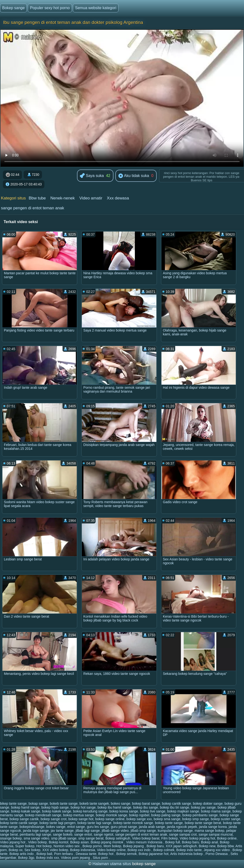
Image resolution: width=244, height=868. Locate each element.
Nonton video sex (67, 846)
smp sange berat (91, 838)
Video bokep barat (146, 838)
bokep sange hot (81, 819)
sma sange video (36, 838)
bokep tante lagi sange (94, 823)
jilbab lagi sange (88, 831)
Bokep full (172, 842)
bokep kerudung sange (90, 811)
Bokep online (227, 838)
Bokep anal (209, 842)
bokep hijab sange (55, 807)
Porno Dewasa (217, 854)
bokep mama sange (216, 811)
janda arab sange (152, 827)
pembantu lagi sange (35, 834)
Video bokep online (111, 850)
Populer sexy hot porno (50, 8)
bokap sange (38, 804)
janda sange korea (213, 827)
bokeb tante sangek (94, 804)
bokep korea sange (124, 811)
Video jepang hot (13, 842)
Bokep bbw (226, 846)
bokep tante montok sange (133, 823)
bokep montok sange (112, 815)
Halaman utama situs (112, 864)
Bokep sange (13, 8)
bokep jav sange (203, 807)
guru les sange (98, 827)
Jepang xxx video (217, 850)
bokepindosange (32, 827)
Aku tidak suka (134, 176)
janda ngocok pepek (182, 827)
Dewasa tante (86, 854)
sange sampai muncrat (216, 834)
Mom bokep (112, 846)
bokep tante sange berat (203, 823)
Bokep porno (92, 846)
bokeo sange (120, 804)
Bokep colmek (164, 850)
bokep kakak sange (26, 811)
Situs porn (101, 858)
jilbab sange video (115, 831)
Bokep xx (16, 850)
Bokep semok (127, 854)
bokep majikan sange (183, 811)
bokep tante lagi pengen (57, 823)
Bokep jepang (134, 846)
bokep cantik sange (177, 804)
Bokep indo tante (189, 850)
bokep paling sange (166, 815)
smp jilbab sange (64, 838)
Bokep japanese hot (153, 854)
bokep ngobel (139, 815)
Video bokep (38, 842)
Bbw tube (37, 198)
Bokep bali (44, 854)
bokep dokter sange (208, 804)
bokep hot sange (83, 807)
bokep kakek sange (57, 811)
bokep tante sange (169, 823)
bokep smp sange (196, 819)
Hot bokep (44, 846)
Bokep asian (80, 842)
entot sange (76, 827)
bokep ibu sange (146, 807)
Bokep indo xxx (47, 858)
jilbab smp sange (143, 831)
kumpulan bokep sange (175, 831)
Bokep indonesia (83, 850)
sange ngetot (103, 834)
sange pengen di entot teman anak (33, 208)
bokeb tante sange (64, 804)
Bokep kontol (59, 842)
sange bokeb (63, 834)
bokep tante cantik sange (19, 823)
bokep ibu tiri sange (174, 807)
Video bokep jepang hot (198, 838)
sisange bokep (11, 838)
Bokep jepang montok (107, 842)
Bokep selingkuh (118, 838)
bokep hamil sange (25, 807)
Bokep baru (190, 842)
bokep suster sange (225, 819)
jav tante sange (62, 831)
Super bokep (25, 846)
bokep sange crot (53, 819)
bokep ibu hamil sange (114, 807)
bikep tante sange (13, 804)
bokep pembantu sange (200, 815)
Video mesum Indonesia (145, 842)
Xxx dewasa (118, 198)
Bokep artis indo (22, 854)
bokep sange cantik (24, 819)
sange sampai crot (183, 834)
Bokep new (207, 846)
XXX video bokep (55, 850)
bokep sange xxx (139, 819)
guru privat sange (124, 827)
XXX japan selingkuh (181, 846)
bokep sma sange (167, 819)
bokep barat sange (146, 804)
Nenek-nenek (63, 198)
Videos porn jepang (76, 858)
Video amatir (91, 198)
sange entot (83, 834)
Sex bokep (32, 850)
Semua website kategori (96, 8)
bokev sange (56, 827)
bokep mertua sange (79, 815)
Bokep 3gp (26, 858)
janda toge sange (36, 831)
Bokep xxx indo (139, 850)
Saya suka (92, 176)
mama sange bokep (209, 831)
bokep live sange (153, 811)
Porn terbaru (64, 854)
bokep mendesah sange (43, 815)
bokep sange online (110, 819)
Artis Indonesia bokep (187, 854)
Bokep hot (106, 854)
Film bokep (169, 838)
